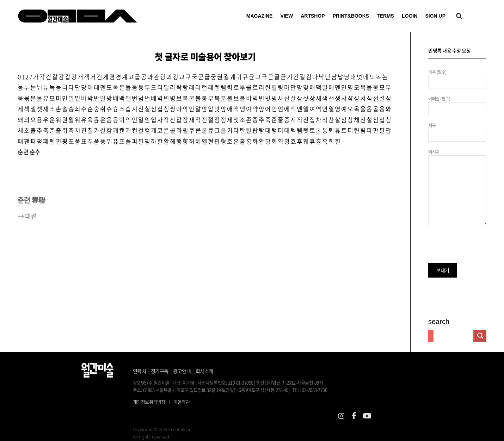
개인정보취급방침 (149, 402)
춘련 (23, 152)
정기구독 (160, 371)
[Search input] (453, 336)
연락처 (140, 371)
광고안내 (182, 371)
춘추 (35, 152)
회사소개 (204, 371)
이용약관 (182, 402)
